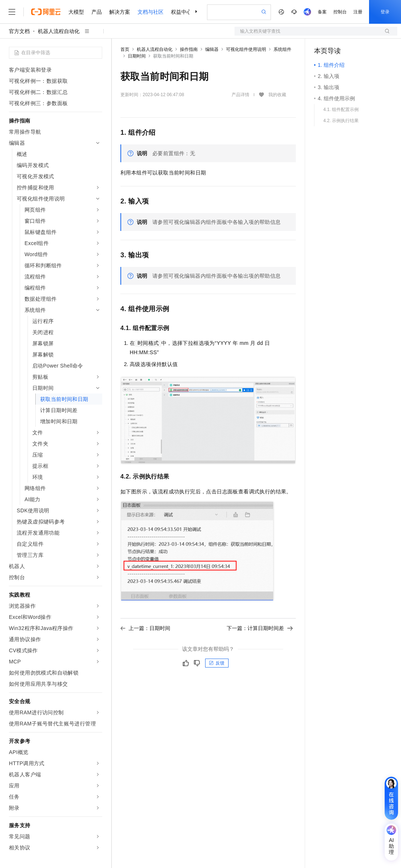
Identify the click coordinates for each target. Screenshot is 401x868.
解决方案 (120, 12)
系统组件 (282, 49)
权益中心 (181, 12)
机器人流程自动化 (59, 31)
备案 (322, 12)
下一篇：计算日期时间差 (260, 628)
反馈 (217, 663)
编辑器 (212, 49)
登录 (385, 12)
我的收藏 (277, 95)
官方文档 (19, 31)
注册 (358, 12)
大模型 (76, 12)
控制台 (340, 12)
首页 (125, 49)
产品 (97, 12)
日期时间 (137, 56)
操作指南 (189, 49)
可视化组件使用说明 (246, 49)
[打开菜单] (12, 12)
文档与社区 (151, 12)
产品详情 (240, 95)
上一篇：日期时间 (145, 628)
